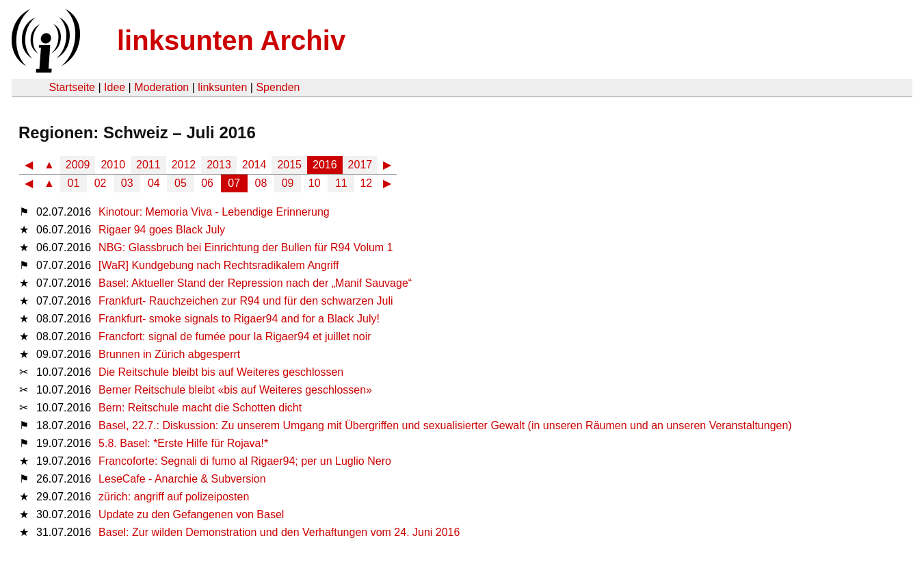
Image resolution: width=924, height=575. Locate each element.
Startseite (72, 87)
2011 (148, 165)
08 (261, 183)
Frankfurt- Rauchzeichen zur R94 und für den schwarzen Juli (246, 301)
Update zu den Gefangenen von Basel (191, 514)
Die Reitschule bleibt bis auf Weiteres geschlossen (221, 372)
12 (366, 183)
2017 (360, 165)
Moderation (161, 87)
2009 (78, 165)
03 (127, 183)
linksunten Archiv (231, 40)
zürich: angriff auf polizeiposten (174, 497)
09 (288, 183)
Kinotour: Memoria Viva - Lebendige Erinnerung (214, 212)
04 (154, 183)
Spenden (278, 87)
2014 (254, 165)
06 (207, 183)
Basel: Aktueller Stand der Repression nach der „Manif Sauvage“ (255, 283)
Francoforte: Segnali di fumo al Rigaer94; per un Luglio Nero (245, 461)
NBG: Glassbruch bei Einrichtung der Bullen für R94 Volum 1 (246, 247)
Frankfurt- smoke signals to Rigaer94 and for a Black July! (239, 319)
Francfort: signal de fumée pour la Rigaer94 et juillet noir (235, 336)
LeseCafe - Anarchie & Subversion (182, 479)
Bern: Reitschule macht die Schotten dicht (200, 408)
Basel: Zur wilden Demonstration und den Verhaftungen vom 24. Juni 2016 (279, 532)
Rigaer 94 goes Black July (162, 230)
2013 (219, 165)
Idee (115, 87)
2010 (113, 165)
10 (315, 183)
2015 (289, 165)
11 (341, 183)
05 (181, 183)
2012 (184, 165)
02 (101, 183)
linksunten (222, 87)
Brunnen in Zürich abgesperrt (169, 354)
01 (74, 183)
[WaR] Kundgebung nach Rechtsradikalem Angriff (219, 265)
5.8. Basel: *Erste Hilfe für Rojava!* (183, 443)
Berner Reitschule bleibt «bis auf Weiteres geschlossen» (235, 390)
